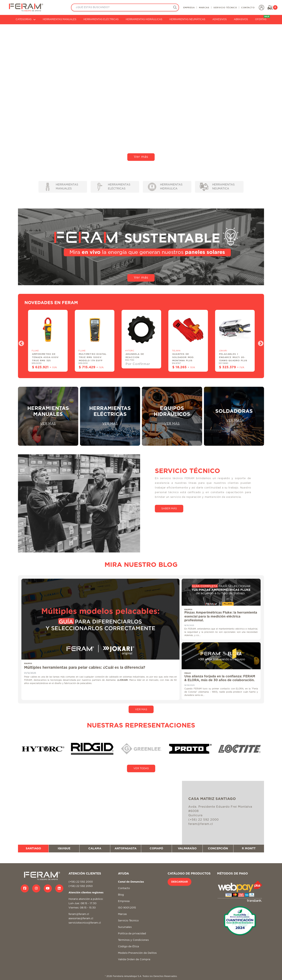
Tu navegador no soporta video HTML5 (141, 95)
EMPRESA (189, 7)
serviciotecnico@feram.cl (85, 923)
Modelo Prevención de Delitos (137, 953)
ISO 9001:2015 (127, 908)
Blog (121, 895)
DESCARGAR (179, 882)
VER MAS (141, 709)
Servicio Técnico (128, 921)
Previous (20, 342)
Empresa (124, 901)
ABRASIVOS (241, 19)
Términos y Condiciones (133, 940)
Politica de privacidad (132, 934)
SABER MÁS (169, 509)
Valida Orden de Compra (134, 959)
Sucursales (125, 927)
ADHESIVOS (220, 19)
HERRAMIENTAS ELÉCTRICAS (101, 19)
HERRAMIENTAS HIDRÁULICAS (144, 19)
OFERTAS (262, 18)
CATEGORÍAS (26, 19)
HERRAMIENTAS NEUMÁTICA (217, 187)
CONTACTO (248, 7)
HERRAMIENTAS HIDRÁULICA (165, 187)
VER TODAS (141, 768)
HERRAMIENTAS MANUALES (60, 19)
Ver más (141, 157)
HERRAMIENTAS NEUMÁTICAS (187, 19)
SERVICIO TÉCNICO (225, 7)
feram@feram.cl (79, 914)
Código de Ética (128, 946)
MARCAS (204, 7)
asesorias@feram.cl (81, 918)
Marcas (122, 914)
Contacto (124, 888)
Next (259, 342)
